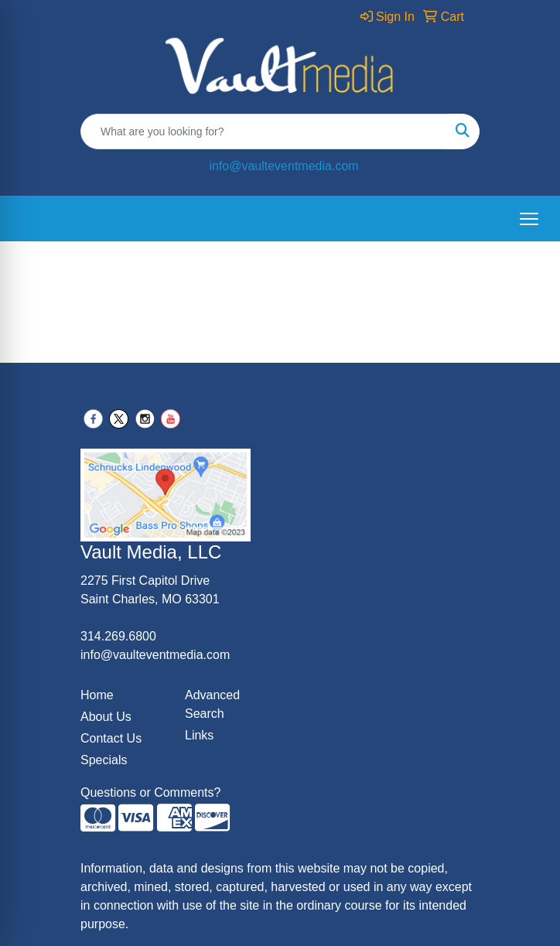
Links (199, 735)
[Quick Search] (264, 131)
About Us (106, 717)
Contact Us (111, 738)
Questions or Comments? (150, 792)
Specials (104, 760)
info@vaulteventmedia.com (283, 166)
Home (97, 695)
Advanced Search (212, 704)
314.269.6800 (118, 636)
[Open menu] (529, 219)
